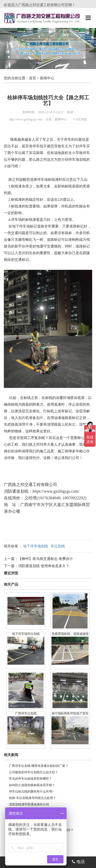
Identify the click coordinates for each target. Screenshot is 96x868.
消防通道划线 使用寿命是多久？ (44, 566)
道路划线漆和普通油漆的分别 (29, 804)
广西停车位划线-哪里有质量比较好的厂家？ (39, 766)
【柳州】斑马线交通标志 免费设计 (46, 559)
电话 (78, 862)
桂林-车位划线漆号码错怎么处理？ (33, 798)
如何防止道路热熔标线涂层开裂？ (32, 785)
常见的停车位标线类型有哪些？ (30, 779)
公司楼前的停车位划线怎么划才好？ (34, 772)
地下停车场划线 (36, 546)
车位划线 (58, 546)
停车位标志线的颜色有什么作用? (31, 791)
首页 (33, 78)
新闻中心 (47, 78)
